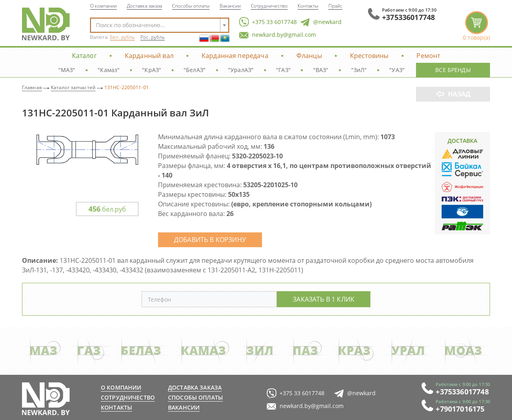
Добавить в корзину (210, 239)
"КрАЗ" (152, 70)
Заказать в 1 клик (324, 299)
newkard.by (46, 399)
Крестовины (369, 55)
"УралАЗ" (241, 70)
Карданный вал (149, 55)
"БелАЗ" (195, 70)
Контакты (308, 6)
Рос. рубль (153, 37)
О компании (103, 6)
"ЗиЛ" (359, 70)
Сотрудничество (269, 6)
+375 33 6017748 (268, 22)
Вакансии (230, 6)
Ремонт (428, 55)
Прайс (335, 6)
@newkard (321, 22)
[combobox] (160, 25)
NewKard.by (46, 24)
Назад (459, 94)
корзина (476, 26)
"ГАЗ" (283, 70)
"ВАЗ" (321, 70)
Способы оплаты (191, 6)
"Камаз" (109, 70)
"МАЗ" (67, 70)
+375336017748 (408, 17)
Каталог (84, 55)
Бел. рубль (122, 37)
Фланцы (309, 55)
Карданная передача (235, 55)
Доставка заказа (144, 6)
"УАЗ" (397, 70)
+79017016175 (460, 409)
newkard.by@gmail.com (278, 35)
